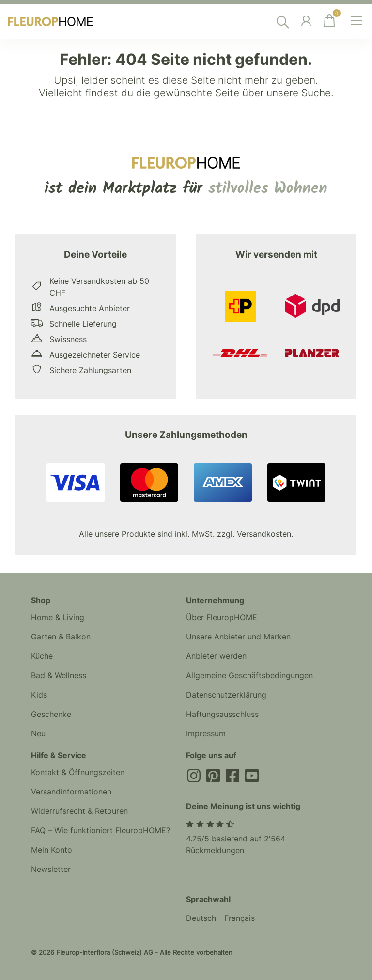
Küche (42, 656)
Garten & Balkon (61, 637)
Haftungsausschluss (222, 714)
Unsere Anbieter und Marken (238, 637)
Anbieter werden (216, 656)
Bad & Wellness (59, 675)
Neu (38, 733)
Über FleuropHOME (222, 617)
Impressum (206, 733)
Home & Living (58, 617)
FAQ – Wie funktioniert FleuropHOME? (101, 830)
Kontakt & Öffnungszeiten (78, 772)
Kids (39, 695)
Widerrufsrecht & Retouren (79, 811)
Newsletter (51, 869)
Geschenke (51, 714)
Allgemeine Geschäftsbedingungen (249, 675)
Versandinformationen (71, 792)
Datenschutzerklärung (226, 695)
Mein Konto (52, 850)
